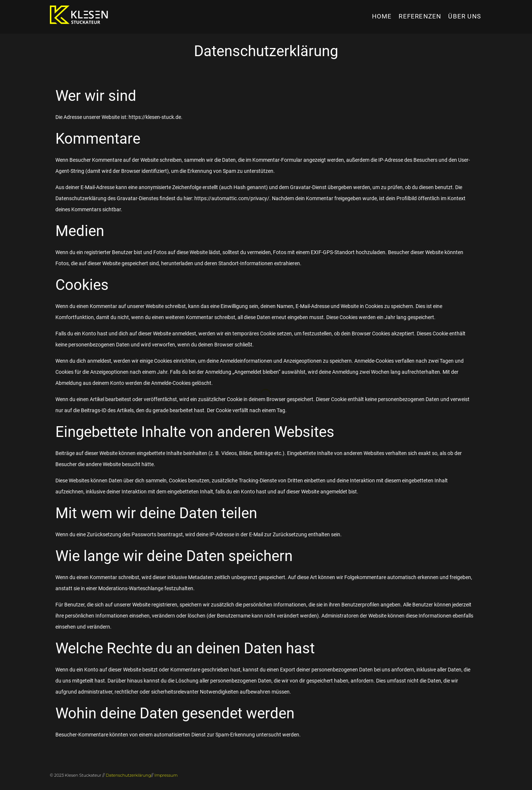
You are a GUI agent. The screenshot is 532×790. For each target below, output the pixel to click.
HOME (382, 16)
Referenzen (420, 16)
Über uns (465, 16)
